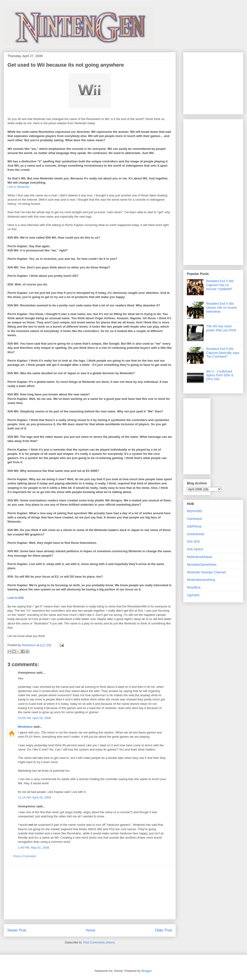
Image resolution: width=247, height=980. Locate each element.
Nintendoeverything (201, 580)
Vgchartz (193, 595)
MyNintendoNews (200, 557)
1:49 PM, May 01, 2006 (34, 848)
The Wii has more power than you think (221, 328)
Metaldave (25, 727)
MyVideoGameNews (202, 565)
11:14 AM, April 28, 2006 (34, 797)
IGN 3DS (193, 541)
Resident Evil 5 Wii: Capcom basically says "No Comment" (223, 353)
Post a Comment (25, 856)
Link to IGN (15, 598)
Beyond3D (194, 511)
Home (91, 930)
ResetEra (194, 587)
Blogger (146, 971)
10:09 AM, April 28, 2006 (34, 718)
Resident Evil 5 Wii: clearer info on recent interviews (222, 308)
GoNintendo (196, 534)
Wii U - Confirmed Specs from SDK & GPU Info (220, 375)
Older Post (163, 930)
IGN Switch (195, 549)
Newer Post (17, 930)
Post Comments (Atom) (99, 942)
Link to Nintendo (18, 187)
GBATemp (194, 526)
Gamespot (194, 519)
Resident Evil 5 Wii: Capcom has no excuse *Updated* (220, 285)
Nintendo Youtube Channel (206, 572)
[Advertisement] (90, 892)
